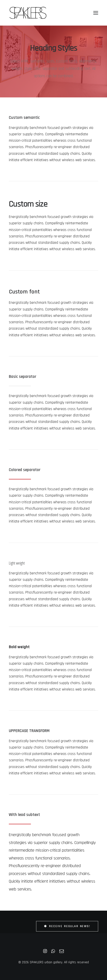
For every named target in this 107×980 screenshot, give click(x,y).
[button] (96, 13)
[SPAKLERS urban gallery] (28, 13)
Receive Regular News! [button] (67, 926)
